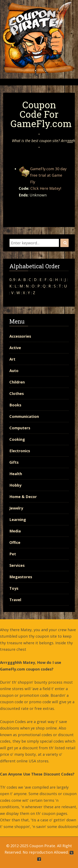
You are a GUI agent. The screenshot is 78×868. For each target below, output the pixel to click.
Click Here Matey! (46, 188)
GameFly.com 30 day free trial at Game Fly (48, 175)
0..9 (12, 280)
